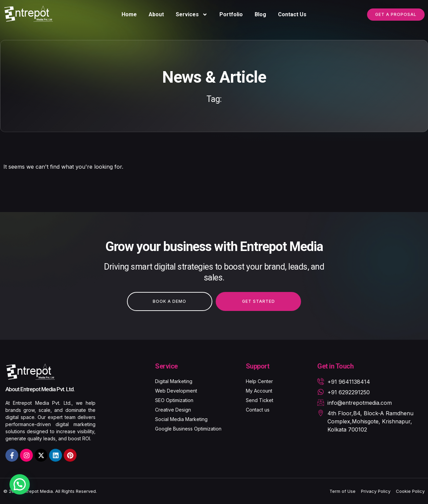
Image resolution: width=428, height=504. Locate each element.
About (156, 14)
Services (192, 15)
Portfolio (231, 14)
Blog (260, 14)
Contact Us (292, 14)
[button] (20, 484)
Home (129, 14)
